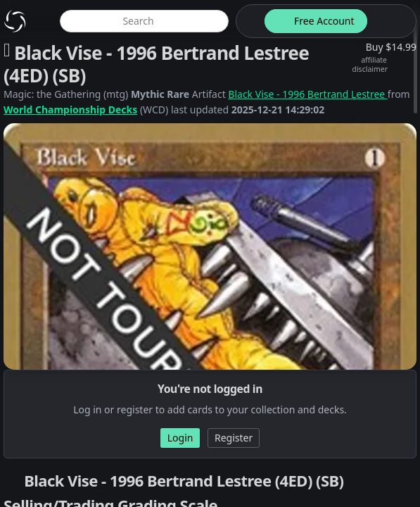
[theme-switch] (248, 21)
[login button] (390, 21)
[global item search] (144, 21)
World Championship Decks (70, 109)
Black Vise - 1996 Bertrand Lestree (308, 94)
